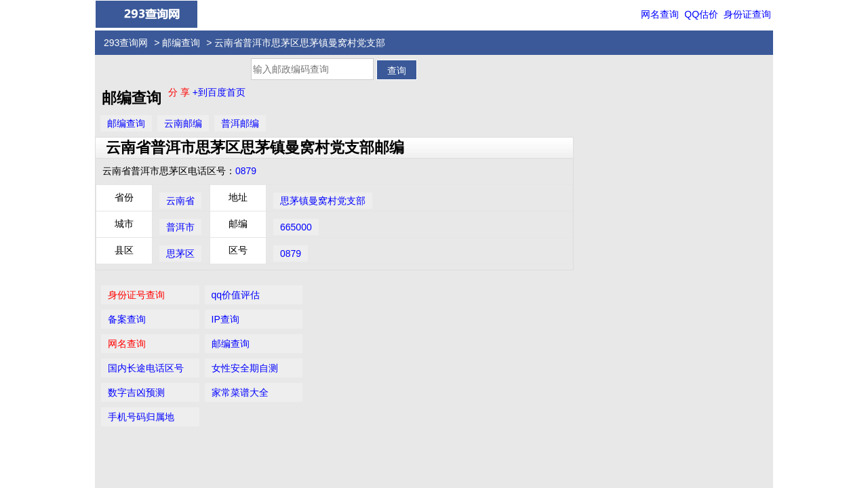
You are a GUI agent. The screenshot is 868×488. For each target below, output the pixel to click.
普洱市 (180, 227)
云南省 (180, 201)
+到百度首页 (219, 92)
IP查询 (696, 104)
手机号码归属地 (616, 201)
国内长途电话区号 (620, 152)
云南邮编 (183, 123)
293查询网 (126, 43)
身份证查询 (747, 14)
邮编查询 (181, 43)
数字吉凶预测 (611, 177)
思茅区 (180, 253)
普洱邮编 (240, 123)
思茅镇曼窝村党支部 (323, 201)
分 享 (180, 92)
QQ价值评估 (439, 420)
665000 (296, 227)
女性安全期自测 (715, 152)
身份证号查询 (611, 79)
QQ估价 (701, 14)
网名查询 (660, 14)
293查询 (441, 446)
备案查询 (601, 104)
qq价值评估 (707, 79)
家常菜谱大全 (711, 177)
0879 (246, 171)
